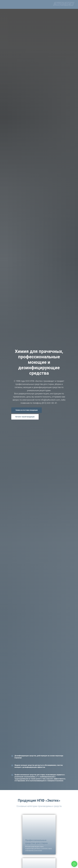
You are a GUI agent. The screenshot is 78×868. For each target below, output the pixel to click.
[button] (27, 410)
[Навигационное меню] (3, 4)
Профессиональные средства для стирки (36, 842)
